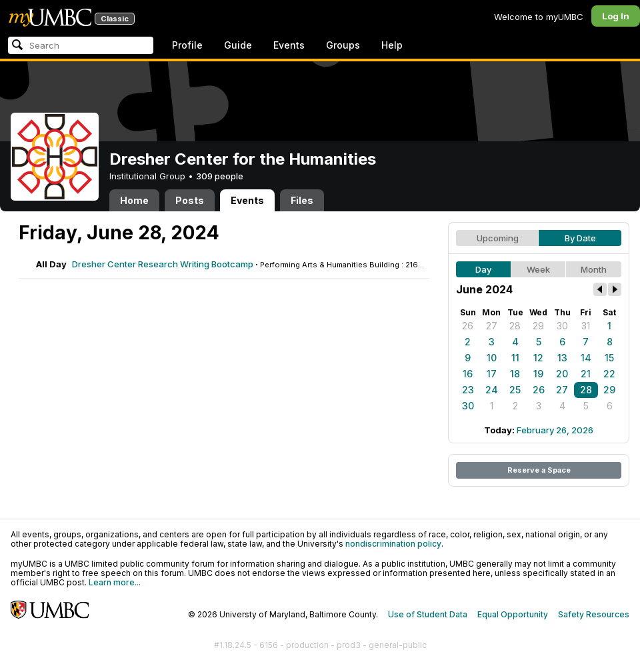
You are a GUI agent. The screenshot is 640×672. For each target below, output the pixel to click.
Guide (238, 45)
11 (515, 358)
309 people (220, 176)
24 (492, 390)
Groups (343, 45)
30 (562, 326)
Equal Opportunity (513, 614)
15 (609, 358)
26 (468, 326)
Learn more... (115, 582)
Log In (616, 16)
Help (392, 45)
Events (289, 45)
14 (586, 358)
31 (586, 326)
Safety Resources (594, 614)
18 (515, 374)
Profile (187, 45)
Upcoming (498, 238)
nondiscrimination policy (393, 544)
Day (483, 269)
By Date (580, 238)
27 (492, 326)
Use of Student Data (428, 614)
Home (134, 200)
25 (515, 390)
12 (538, 358)
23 (468, 390)
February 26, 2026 (555, 430)
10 (492, 358)
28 (515, 326)
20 (562, 374)
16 (468, 374)
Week (538, 269)
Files (302, 200)
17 (492, 374)
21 (586, 374)
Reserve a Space (539, 470)
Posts (190, 200)
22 (609, 374)
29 (538, 326)
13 (562, 358)
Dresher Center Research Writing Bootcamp (163, 264)
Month (594, 269)
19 (538, 374)
